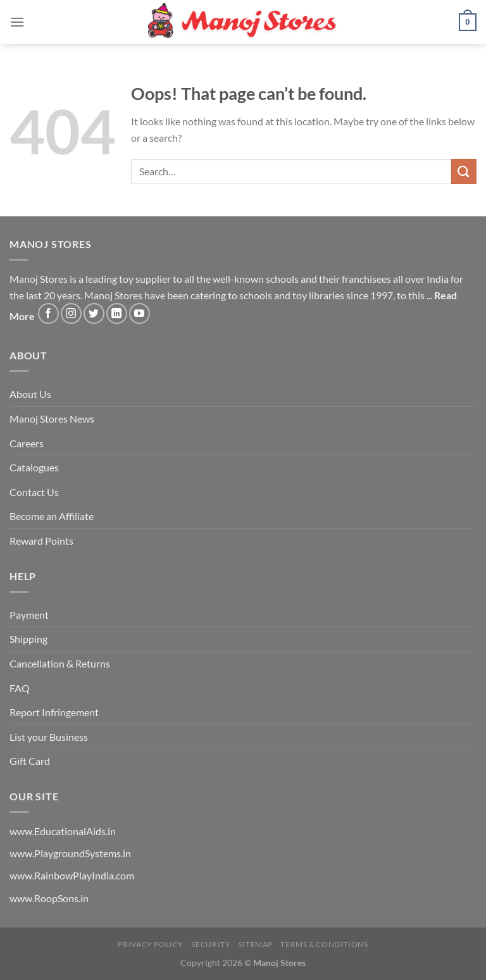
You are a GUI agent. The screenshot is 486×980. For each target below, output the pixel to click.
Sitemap (256, 944)
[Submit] (464, 171)
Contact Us (34, 492)
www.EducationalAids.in (63, 831)
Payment (29, 615)
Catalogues (34, 467)
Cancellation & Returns (60, 663)
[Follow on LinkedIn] (117, 313)
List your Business (49, 737)
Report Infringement (54, 712)
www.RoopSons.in (49, 898)
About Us (30, 394)
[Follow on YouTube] (140, 313)
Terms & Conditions (324, 944)
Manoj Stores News (52, 419)
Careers (27, 443)
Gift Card (30, 761)
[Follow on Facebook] (48, 313)
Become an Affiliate (52, 516)
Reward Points (41, 541)
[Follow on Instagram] (71, 313)
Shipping (28, 639)
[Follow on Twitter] (94, 313)
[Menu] (17, 22)
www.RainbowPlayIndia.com (72, 875)
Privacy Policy (151, 944)
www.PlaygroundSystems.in (70, 853)
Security (211, 944)
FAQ (20, 688)
